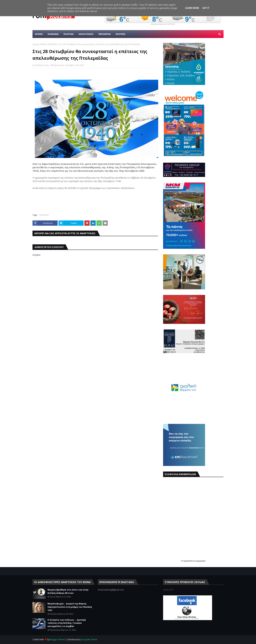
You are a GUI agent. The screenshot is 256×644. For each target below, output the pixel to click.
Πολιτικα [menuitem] (69, 34)
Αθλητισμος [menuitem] (86, 34)
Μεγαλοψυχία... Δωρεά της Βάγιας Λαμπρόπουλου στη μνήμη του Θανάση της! (70, 607)
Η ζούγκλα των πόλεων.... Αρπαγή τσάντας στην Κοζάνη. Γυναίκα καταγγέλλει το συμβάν (67, 623)
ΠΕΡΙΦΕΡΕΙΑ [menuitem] (105, 34)
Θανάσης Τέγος (42, 65)
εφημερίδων (201, 561)
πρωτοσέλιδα (188, 561)
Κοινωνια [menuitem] (53, 34)
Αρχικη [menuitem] (39, 34)
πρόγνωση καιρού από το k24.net (163, 24)
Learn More (192, 8)
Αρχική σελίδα (39, 44)
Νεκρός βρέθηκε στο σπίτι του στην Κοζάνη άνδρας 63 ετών (68, 591)
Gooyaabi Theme (89, 639)
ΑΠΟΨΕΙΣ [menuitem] (121, 34)
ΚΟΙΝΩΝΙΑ (52, 44)
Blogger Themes (58, 639)
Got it (206, 8)
